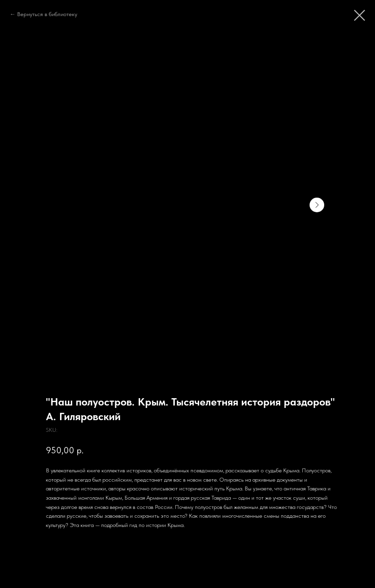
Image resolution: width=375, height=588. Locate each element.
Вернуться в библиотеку (47, 14)
